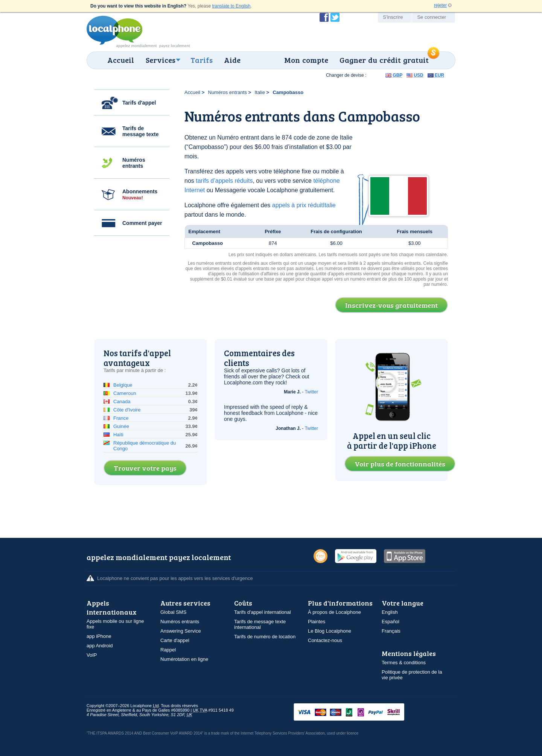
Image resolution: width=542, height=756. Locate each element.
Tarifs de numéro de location (265, 637)
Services (161, 60)
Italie (260, 92)
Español (391, 622)
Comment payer (142, 223)
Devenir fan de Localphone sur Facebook (324, 17)
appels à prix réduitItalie (304, 205)
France (121, 418)
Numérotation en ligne (184, 659)
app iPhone (99, 636)
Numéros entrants (134, 163)
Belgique (123, 385)
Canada (122, 402)
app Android (100, 646)
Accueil (121, 60)
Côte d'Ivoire (127, 410)
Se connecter (432, 17)
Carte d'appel (175, 640)
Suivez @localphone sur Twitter (335, 17)
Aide (232, 60)
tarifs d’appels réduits (224, 181)
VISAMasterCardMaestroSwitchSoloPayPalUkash (359, 713)
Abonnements (140, 194)
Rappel (168, 650)
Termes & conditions (404, 663)
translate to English (231, 6)
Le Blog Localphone (330, 631)
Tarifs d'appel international (263, 612)
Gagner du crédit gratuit (384, 60)
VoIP (92, 655)
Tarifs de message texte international (260, 624)
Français (391, 631)
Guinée (121, 426)
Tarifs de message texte (141, 131)
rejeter (440, 5)
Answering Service (181, 631)
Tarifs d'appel (139, 103)
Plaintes (317, 622)
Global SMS (173, 612)
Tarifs (202, 60)
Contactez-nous (325, 640)
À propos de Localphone (334, 612)
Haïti (118, 435)
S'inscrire (393, 17)
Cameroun (125, 393)
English (390, 612)
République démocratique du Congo (145, 446)
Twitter (311, 392)
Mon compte (306, 60)
